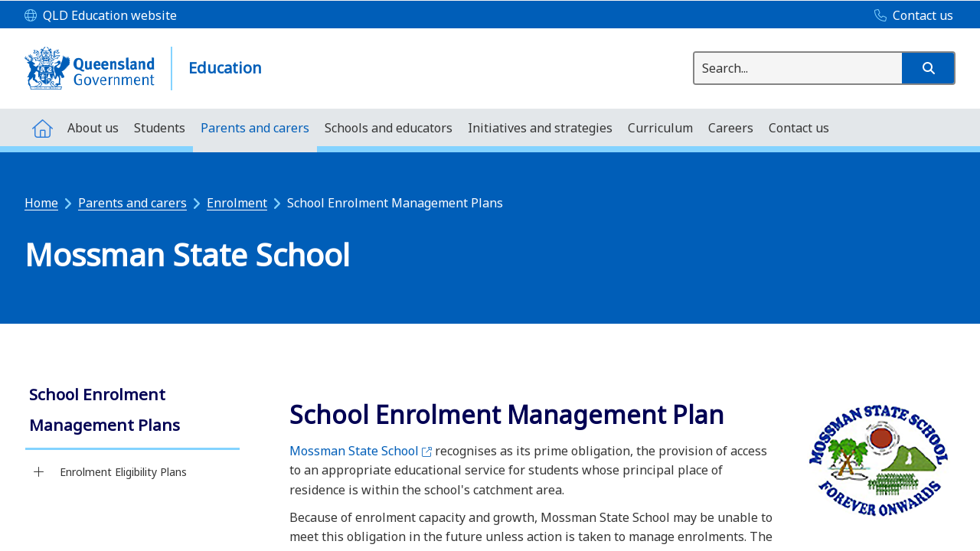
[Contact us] (910, 16)
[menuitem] (42, 127)
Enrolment (237, 203)
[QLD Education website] (101, 16)
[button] (928, 68)
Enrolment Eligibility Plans (123, 472)
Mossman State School (361, 451)
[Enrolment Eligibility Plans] (39, 472)
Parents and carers (132, 203)
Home (41, 203)
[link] (132, 411)
